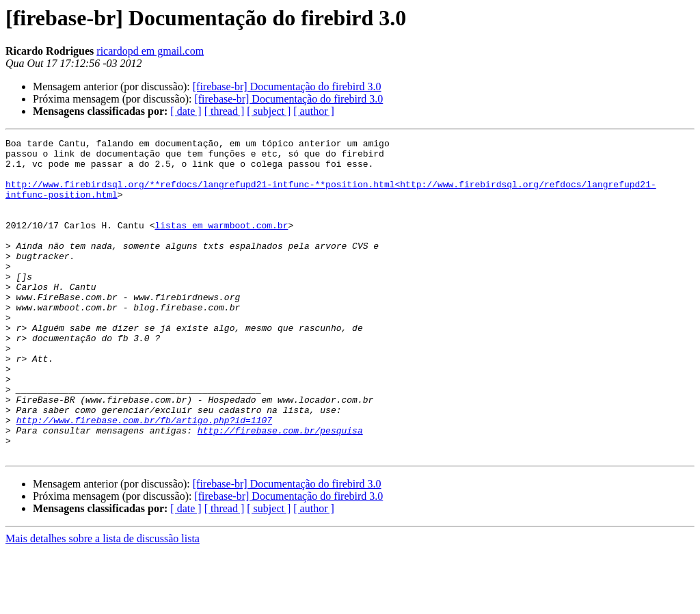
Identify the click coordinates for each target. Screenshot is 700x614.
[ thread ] (225, 111)
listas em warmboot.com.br (221, 243)
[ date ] (186, 111)
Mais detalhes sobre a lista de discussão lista (103, 602)
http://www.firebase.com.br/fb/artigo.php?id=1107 (144, 477)
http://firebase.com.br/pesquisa (280, 490)
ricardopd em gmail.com (150, 51)
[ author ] (314, 111)
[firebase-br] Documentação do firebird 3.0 (287, 86)
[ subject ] (269, 111)
